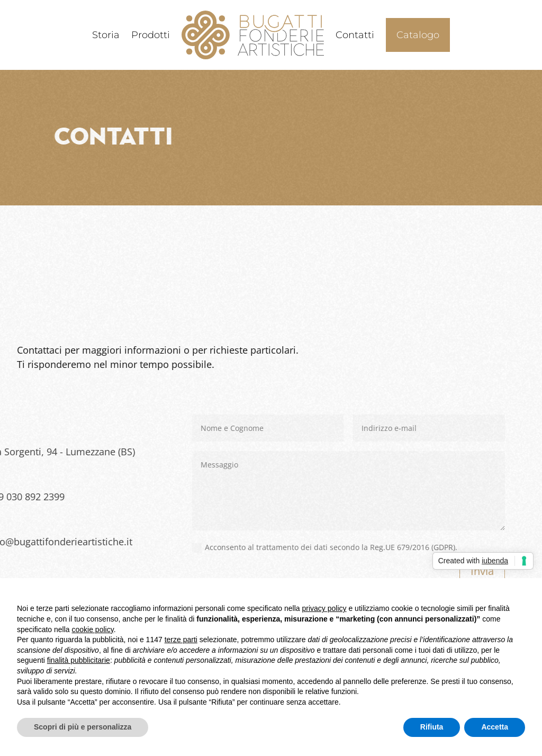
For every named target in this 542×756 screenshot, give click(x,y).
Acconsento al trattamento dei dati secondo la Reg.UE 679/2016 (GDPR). (223, 547)
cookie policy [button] (93, 629)
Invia (381, 571)
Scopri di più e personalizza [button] (83, 727)
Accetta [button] (495, 727)
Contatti (355, 35)
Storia (106, 35)
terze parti (181, 640)
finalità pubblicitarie (79, 660)
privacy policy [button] (324, 608)
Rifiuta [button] (432, 727)
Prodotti (151, 35)
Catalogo (418, 35)
